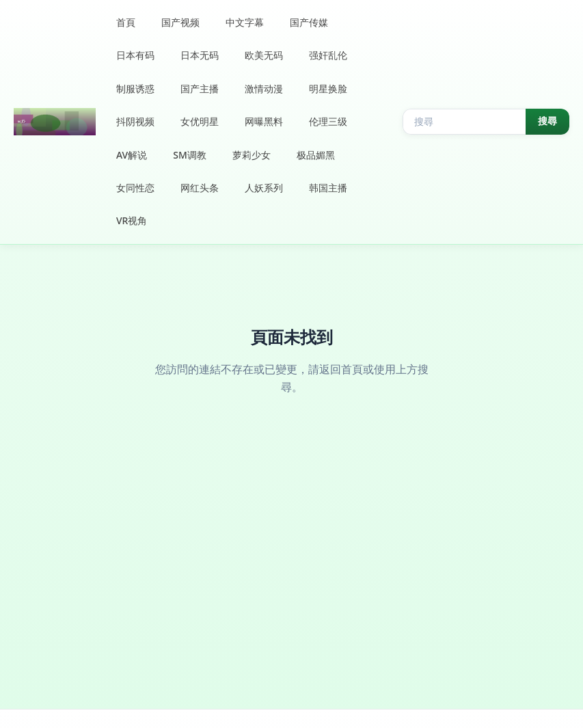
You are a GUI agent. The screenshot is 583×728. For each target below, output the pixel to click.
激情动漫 (264, 89)
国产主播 (200, 89)
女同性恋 (135, 188)
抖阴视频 (135, 121)
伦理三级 (328, 121)
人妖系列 (264, 188)
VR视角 (132, 220)
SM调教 (190, 155)
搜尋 (547, 121)
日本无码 (200, 55)
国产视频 (180, 22)
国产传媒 (309, 22)
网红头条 (200, 188)
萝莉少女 (252, 155)
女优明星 (200, 121)
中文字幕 (245, 22)
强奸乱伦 (328, 55)
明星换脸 (328, 89)
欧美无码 (264, 55)
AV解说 (132, 155)
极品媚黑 (316, 155)
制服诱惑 (135, 89)
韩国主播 (328, 188)
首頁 (126, 22)
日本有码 (135, 55)
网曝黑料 (264, 121)
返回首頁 (341, 369)
